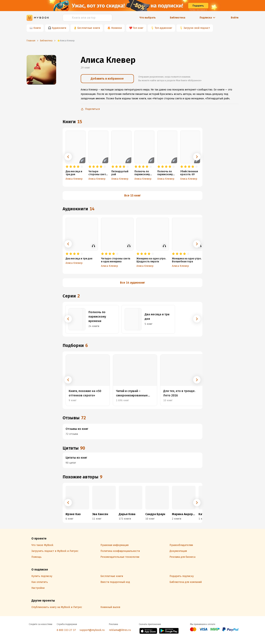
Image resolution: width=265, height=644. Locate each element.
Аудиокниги (59, 28)
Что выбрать (148, 18)
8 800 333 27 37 (66, 630)
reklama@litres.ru (120, 630)
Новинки (116, 28)
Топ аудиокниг (163, 28)
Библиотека (178, 18)
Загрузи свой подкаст (197, 28)
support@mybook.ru (92, 630)
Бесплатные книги (89, 28)
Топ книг (138, 28)
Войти (235, 18)
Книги (37, 28)
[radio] (67, 167)
